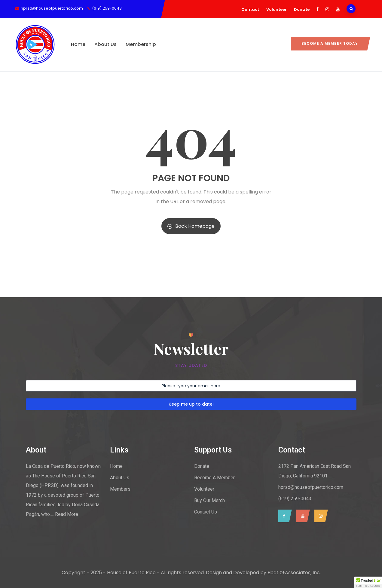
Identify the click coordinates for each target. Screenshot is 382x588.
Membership (141, 44)
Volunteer (277, 9)
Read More (67, 514)
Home (78, 44)
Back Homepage (191, 226)
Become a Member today (330, 43)
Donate (302, 9)
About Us (105, 44)
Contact (250, 9)
